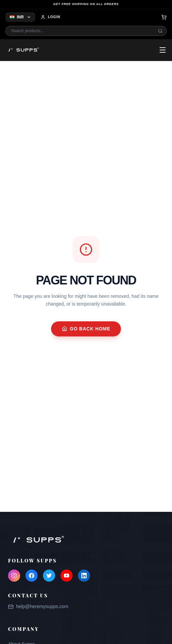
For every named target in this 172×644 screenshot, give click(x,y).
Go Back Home (86, 329)
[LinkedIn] (84, 576)
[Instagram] (14, 576)
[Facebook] (32, 576)
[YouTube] (67, 576)
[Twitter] (49, 576)
